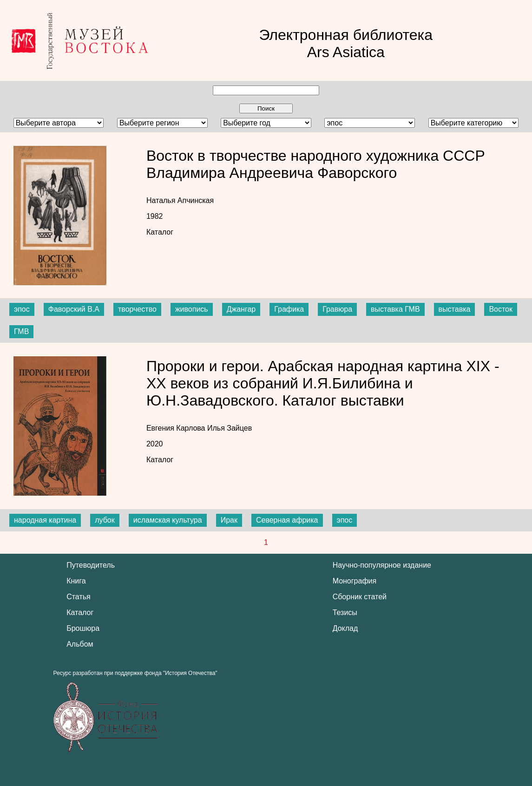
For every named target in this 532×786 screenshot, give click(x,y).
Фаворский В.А (74, 309)
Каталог (160, 232)
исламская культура (168, 520)
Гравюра (337, 309)
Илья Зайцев (230, 428)
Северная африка (287, 520)
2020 (155, 444)
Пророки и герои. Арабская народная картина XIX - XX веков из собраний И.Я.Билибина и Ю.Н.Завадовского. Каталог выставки (323, 383)
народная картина (45, 520)
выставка (455, 309)
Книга (76, 581)
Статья (79, 597)
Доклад (345, 628)
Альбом (80, 644)
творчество (137, 309)
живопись (192, 309)
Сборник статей (360, 597)
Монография (355, 581)
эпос (22, 309)
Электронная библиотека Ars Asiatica (346, 43)
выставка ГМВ (395, 309)
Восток (501, 309)
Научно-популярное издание (382, 565)
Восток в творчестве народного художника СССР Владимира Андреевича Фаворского (316, 164)
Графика (289, 309)
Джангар (241, 309)
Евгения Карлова (177, 428)
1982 (155, 216)
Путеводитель (91, 565)
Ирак (229, 520)
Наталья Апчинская (180, 200)
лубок (105, 520)
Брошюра (83, 628)
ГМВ (21, 331)
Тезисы (345, 612)
